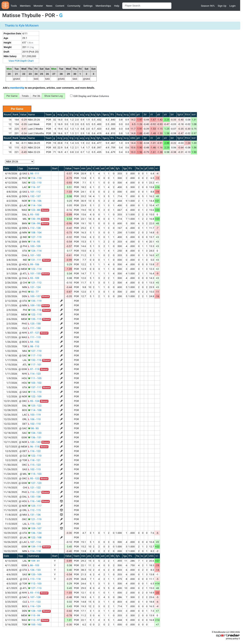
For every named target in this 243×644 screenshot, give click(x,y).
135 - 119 (35, 301)
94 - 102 (34, 342)
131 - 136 (34, 515)
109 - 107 (35, 528)
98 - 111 (34, 174)
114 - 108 (35, 410)
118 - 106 (35, 201)
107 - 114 (34, 542)
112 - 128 (34, 228)
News (49, 6)
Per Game (12, 96)
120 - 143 (34, 442)
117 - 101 (35, 365)
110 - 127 (34, 492)
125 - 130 (34, 324)
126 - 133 (34, 570)
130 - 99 (34, 219)
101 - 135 (34, 274)
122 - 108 (35, 537)
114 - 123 (34, 374)
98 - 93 (33, 428)
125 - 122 (35, 406)
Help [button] (117, 6)
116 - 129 (34, 606)
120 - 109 (35, 574)
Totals (25, 96)
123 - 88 (34, 210)
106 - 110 (34, 419)
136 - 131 (35, 437)
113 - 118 (34, 579)
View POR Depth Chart (21, 61)
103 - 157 (34, 296)
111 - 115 (34, 337)
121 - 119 (35, 519)
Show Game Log (53, 96)
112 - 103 (35, 584)
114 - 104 (35, 205)
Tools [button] (14, 6)
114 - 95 (34, 242)
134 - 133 (35, 433)
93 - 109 (34, 278)
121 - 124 (34, 287)
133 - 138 (34, 497)
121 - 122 (34, 488)
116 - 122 (34, 451)
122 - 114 (35, 269)
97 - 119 (34, 369)
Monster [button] (38, 6)
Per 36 (36, 96)
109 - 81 (34, 561)
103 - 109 (34, 246)
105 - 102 (35, 625)
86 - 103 (34, 565)
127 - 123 (35, 483)
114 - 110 (35, 178)
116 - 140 (34, 501)
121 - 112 (35, 283)
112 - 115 (34, 510)
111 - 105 (35, 378)
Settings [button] (88, 6)
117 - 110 (35, 355)
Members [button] (25, 6)
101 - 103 (34, 255)
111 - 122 (34, 602)
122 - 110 (35, 183)
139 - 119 (35, 547)
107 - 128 (34, 597)
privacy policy (232, 639)
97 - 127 (34, 333)
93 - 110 (34, 593)
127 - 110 (35, 351)
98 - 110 (34, 346)
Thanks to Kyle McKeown (22, 26)
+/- (157, 168)
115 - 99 (34, 615)
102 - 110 (34, 424)
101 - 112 (34, 192)
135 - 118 (35, 310)
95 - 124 (34, 401)
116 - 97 (34, 187)
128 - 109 (35, 611)
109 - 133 (34, 305)
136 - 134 (35, 533)
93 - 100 (34, 215)
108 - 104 (35, 233)
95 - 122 (34, 478)
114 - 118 (34, 551)
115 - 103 (35, 474)
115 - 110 (35, 392)
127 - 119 (35, 237)
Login (232, 6)
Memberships (103, 6)
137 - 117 (35, 387)
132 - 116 (35, 360)
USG (133, 115)
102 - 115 (34, 469)
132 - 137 (34, 196)
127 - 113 (35, 588)
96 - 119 (34, 447)
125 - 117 (35, 506)
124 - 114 (35, 251)
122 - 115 (35, 315)
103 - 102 (35, 383)
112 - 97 (34, 620)
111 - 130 (34, 328)
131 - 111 (35, 260)
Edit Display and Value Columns (91, 96)
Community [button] (74, 6)
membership (17, 88)
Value (23, 115)
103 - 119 (34, 415)
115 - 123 (34, 465)
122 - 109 (35, 396)
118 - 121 (34, 460)
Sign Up (222, 6)
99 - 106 (34, 264)
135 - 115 (35, 319)
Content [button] (60, 6)
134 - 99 (34, 223)
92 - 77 (33, 292)
